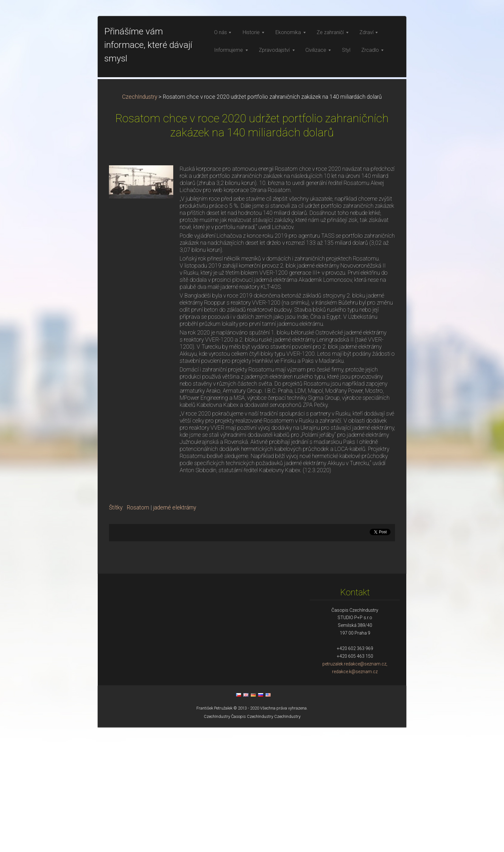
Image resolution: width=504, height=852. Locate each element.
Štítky (116, 632)
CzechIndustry (140, 222)
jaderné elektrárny (175, 632)
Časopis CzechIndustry (252, 841)
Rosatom (138, 632)
